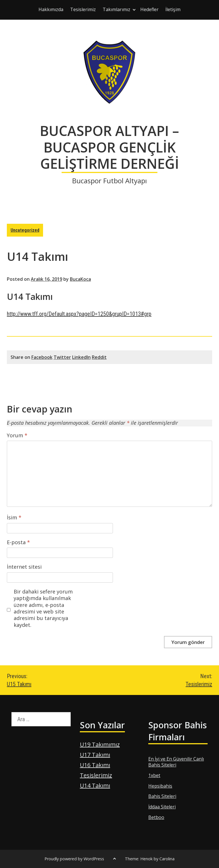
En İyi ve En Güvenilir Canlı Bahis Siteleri (176, 762)
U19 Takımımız (100, 744)
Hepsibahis (160, 786)
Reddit (99, 357)
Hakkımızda (51, 9)
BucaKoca (80, 279)
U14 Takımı (95, 785)
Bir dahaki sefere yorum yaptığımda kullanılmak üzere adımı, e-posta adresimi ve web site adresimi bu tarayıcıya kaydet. (43, 608)
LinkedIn (81, 357)
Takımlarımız (116, 9)
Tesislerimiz (83, 9)
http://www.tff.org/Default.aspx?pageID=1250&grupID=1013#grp (79, 314)
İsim (14, 518)
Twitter (62, 357)
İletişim (173, 9)
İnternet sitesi (24, 567)
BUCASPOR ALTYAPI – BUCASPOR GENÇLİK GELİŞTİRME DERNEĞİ (109, 147)
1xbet (154, 775)
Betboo (156, 817)
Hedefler (149, 9)
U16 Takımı (95, 765)
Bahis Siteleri (162, 796)
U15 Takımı (58, 680)
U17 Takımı (95, 755)
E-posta (18, 542)
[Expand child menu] (134, 10)
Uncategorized (25, 230)
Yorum (17, 435)
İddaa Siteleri (162, 807)
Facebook (42, 357)
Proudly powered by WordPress (74, 859)
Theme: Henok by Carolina (150, 859)
